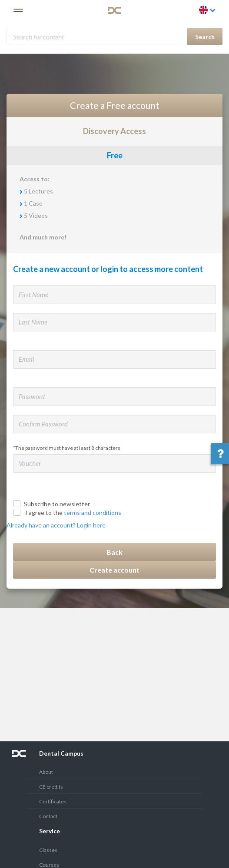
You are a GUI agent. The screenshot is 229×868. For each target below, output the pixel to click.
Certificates (53, 801)
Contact (48, 816)
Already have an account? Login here (56, 525)
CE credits (51, 787)
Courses (49, 865)
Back (114, 552)
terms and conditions (93, 513)
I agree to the (68, 513)
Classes (48, 850)
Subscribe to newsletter (53, 504)
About (46, 772)
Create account (114, 570)
